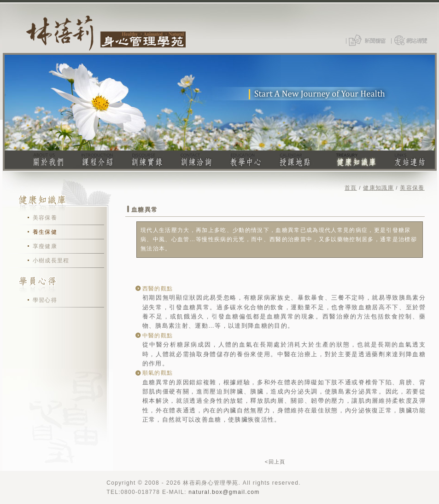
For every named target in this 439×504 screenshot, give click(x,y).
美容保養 (45, 218)
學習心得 (45, 300)
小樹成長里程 (51, 261)
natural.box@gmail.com (224, 492)
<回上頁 (275, 462)
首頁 (351, 188)
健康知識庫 (378, 188)
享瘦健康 (45, 246)
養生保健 (45, 232)
